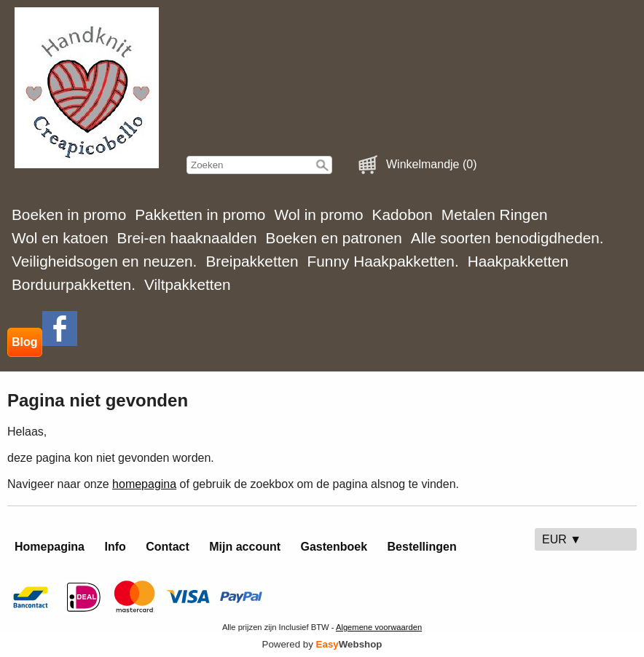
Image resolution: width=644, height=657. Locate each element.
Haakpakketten (518, 261)
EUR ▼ (562, 539)
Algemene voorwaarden (379, 627)
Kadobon (402, 215)
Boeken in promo (69, 215)
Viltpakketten (188, 284)
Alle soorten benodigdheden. (507, 238)
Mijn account (245, 547)
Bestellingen (422, 547)
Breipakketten (252, 261)
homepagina (144, 484)
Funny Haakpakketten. (383, 261)
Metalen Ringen (495, 215)
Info (115, 547)
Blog (25, 342)
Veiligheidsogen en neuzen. (104, 261)
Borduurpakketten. (74, 284)
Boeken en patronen (334, 238)
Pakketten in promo (200, 215)
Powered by (322, 644)
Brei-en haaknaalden (187, 238)
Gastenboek (334, 547)
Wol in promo (318, 215)
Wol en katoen (60, 238)
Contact (168, 547)
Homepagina (50, 547)
